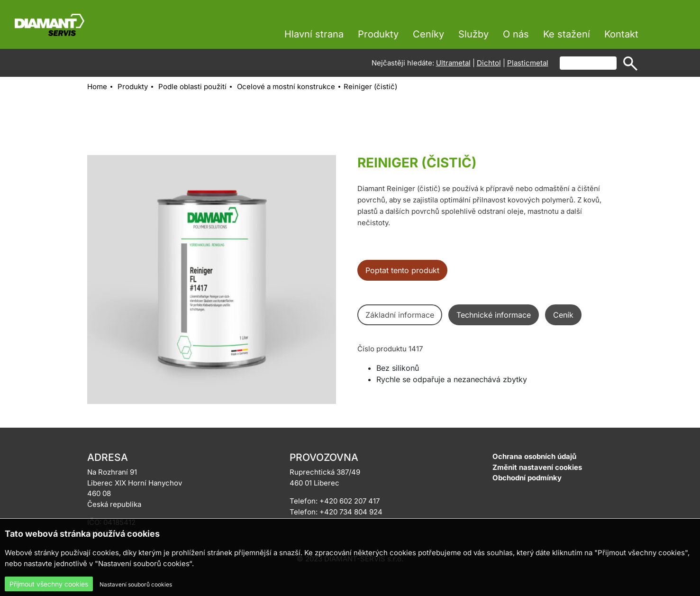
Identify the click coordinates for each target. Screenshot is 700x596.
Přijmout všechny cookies (49, 584)
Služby (473, 34)
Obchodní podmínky (527, 478)
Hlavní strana (314, 34)
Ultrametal (453, 63)
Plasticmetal (528, 63)
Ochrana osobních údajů (534, 456)
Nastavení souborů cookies (136, 584)
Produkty (378, 34)
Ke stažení (567, 34)
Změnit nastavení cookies (537, 467)
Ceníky (428, 34)
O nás (516, 34)
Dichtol (489, 63)
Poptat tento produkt (402, 270)
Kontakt (621, 34)
